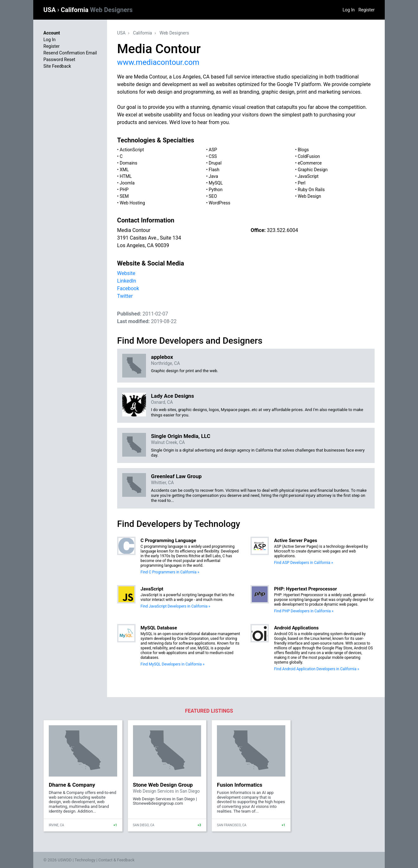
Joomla (127, 183)
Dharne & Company (72, 785)
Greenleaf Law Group (176, 476)
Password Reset (59, 59)
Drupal (215, 163)
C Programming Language (168, 540)
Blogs (303, 150)
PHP (124, 190)
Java (213, 176)
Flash (214, 170)
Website (126, 273)
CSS (213, 156)
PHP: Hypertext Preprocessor (305, 589)
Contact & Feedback (117, 860)
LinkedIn (127, 281)
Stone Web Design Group (163, 785)
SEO (213, 196)
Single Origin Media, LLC (181, 436)
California (97, 10)
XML (124, 170)
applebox (162, 357)
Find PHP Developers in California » (304, 611)
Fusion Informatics (240, 785)
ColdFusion (309, 156)
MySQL (216, 183)
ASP (213, 150)
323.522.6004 (282, 230)
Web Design (309, 196)
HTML (126, 176)
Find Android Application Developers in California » (317, 669)
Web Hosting (132, 203)
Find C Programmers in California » (170, 572)
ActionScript (132, 150)
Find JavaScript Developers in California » (175, 606)
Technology (85, 860)
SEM (124, 196)
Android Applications (296, 628)
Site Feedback (57, 66)
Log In (349, 10)
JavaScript (308, 176)
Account (52, 33)
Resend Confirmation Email (70, 53)
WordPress (219, 203)
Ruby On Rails (311, 190)
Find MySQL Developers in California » (173, 664)
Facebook (128, 288)
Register (367, 10)
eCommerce (310, 163)
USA (50, 10)
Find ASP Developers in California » (303, 563)
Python (216, 190)
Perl (301, 183)
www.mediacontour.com (158, 62)
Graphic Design (313, 170)
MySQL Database (159, 628)
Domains (128, 163)
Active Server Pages (295, 540)
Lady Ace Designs (173, 396)
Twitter (125, 296)
